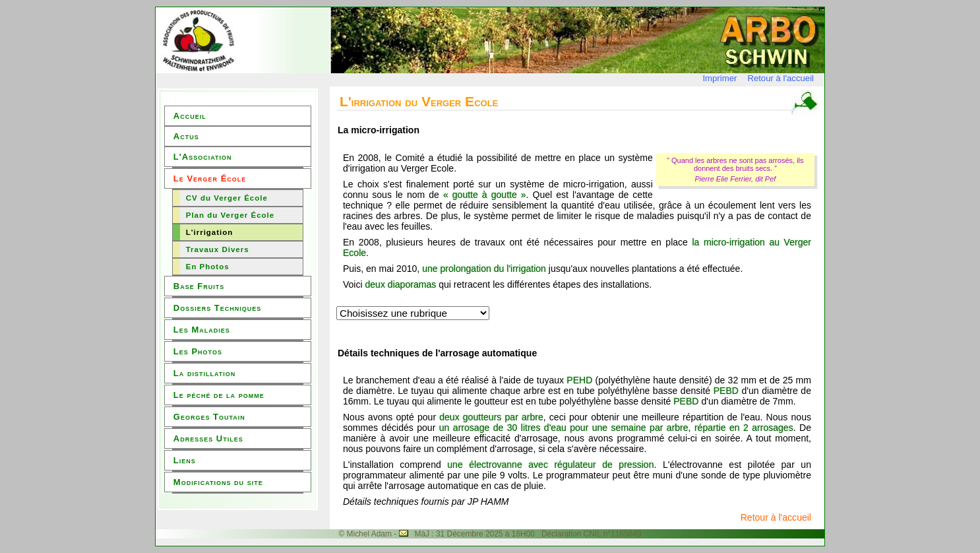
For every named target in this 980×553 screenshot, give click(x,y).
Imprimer (720, 78)
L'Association (203, 157)
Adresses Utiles (208, 439)
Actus (186, 136)
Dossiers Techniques (217, 308)
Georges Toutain (209, 417)
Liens (185, 460)
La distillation (204, 373)
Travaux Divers (218, 249)
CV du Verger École (227, 198)
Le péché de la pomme (219, 395)
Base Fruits (199, 286)
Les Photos (198, 351)
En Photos (208, 267)
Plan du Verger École (230, 215)
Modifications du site (218, 482)
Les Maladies (202, 330)
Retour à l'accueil (781, 78)
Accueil (190, 116)
